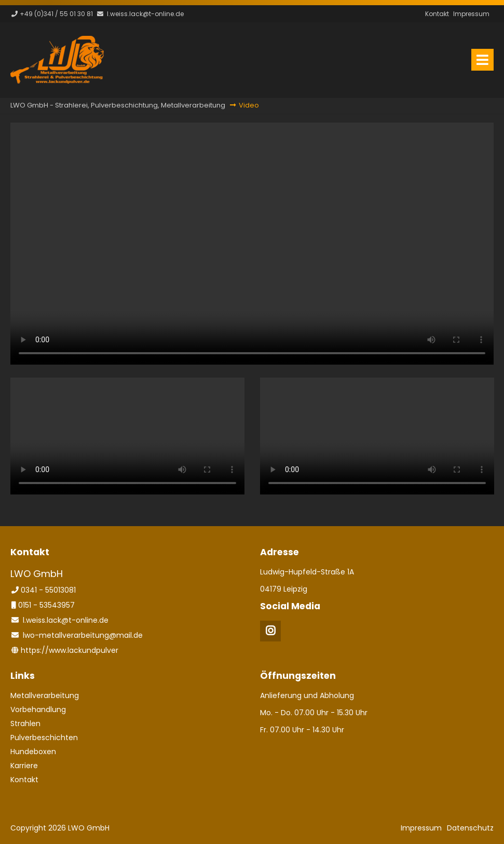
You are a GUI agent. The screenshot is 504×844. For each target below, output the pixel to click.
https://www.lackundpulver (70, 650)
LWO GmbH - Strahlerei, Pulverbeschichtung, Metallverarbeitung (118, 105)
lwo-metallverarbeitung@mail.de (83, 635)
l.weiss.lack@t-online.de (145, 14)
